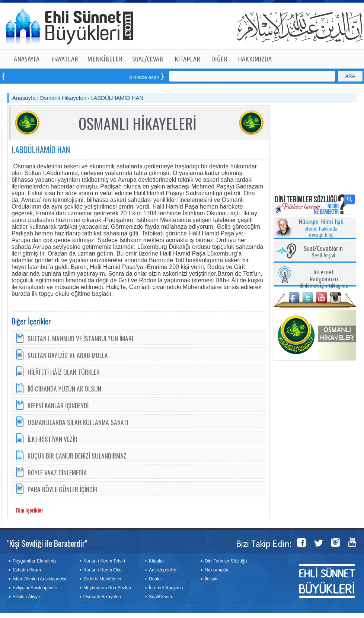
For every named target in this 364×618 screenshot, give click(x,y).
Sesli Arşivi (323, 252)
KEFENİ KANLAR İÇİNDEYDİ (58, 405)
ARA (350, 76)
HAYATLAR (65, 59)
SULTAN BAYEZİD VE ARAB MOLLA (68, 355)
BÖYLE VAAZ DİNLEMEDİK (57, 472)
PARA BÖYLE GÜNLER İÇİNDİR (63, 489)
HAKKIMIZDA (255, 59)
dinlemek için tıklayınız (324, 279)
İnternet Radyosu (166, 588)
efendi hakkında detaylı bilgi (321, 229)
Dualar (155, 579)
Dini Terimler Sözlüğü (226, 561)
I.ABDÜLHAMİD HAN (117, 98)
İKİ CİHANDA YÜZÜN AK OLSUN (64, 389)
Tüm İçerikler (29, 510)
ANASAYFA (27, 59)
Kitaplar (157, 561)
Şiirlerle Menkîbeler (103, 579)
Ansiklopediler (163, 570)
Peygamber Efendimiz (34, 561)
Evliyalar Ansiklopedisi (35, 588)
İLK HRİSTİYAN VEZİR (52, 439)
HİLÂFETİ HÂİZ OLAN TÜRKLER (64, 372)
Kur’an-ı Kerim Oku (102, 570)
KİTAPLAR (187, 59)
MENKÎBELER (105, 59)
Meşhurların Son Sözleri (107, 588)
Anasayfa (24, 98)
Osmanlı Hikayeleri (63, 98)
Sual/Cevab (160, 597)
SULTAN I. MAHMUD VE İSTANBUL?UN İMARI (80, 338)
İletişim (212, 579)
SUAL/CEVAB (148, 59)
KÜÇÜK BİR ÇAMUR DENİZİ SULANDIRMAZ (77, 456)
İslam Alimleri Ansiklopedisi (39, 579)
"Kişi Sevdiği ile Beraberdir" (47, 543)
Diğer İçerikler (31, 321)
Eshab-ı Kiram (27, 570)
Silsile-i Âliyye (26, 597)
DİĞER (219, 59)
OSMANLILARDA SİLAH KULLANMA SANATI (78, 422)
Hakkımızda (216, 570)
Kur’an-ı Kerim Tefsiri (104, 561)
